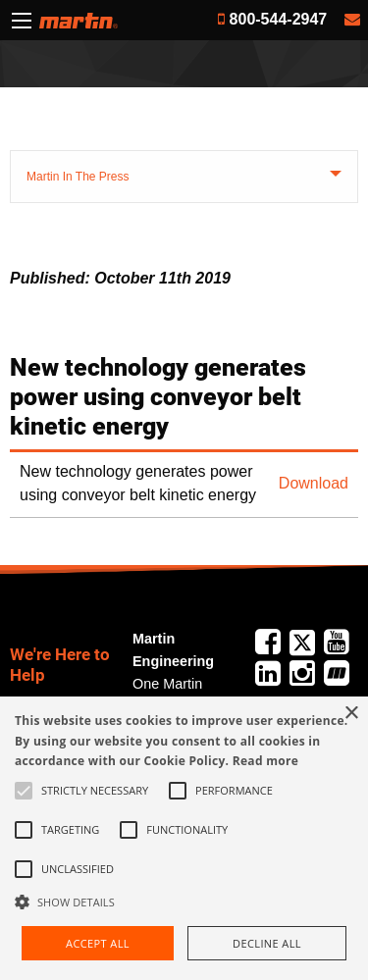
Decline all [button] (267, 943)
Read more (265, 761)
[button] (184, 902)
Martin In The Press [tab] (78, 177)
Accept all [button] (98, 943)
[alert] (184, 838)
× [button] (351, 714)
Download (314, 483)
